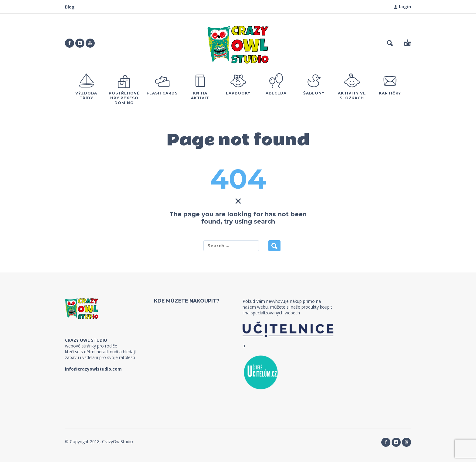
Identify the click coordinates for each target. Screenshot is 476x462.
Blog (70, 7)
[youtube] (90, 43)
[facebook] (70, 43)
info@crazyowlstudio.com (93, 369)
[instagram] (80, 43)
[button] (390, 43)
